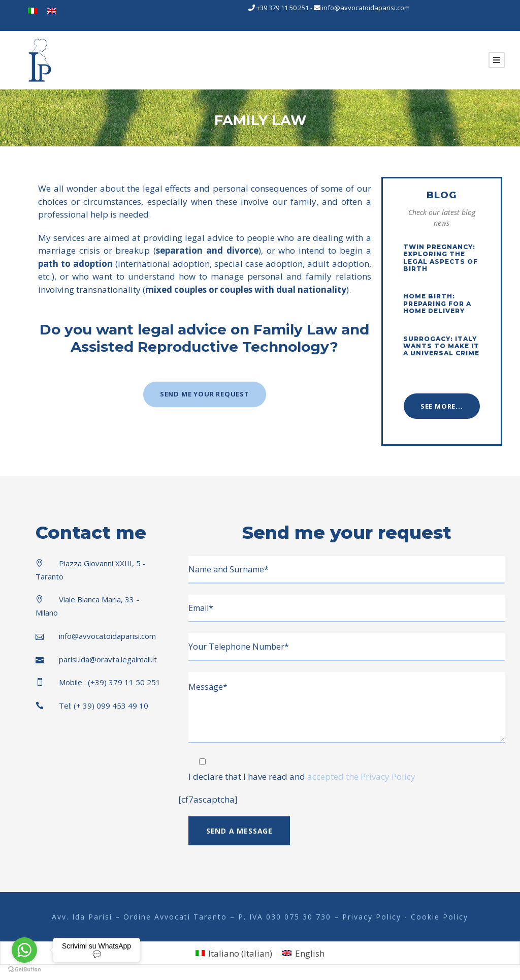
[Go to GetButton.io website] (24, 970)
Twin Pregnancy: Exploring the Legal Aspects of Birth (441, 258)
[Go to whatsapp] (24, 950)
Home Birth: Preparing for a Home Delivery (437, 303)
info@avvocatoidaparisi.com (366, 8)
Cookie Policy (440, 917)
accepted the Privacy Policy (361, 776)
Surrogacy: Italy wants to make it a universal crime (441, 346)
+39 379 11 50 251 (283, 8)
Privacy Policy (373, 917)
